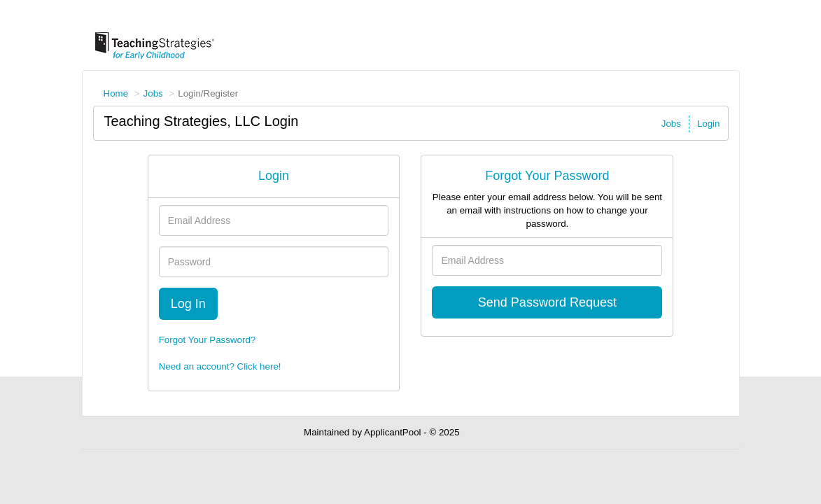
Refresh (501, 432)
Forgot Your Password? (208, 340)
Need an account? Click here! (220, 366)
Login (709, 124)
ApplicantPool (393, 432)
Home (116, 93)
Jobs (153, 93)
